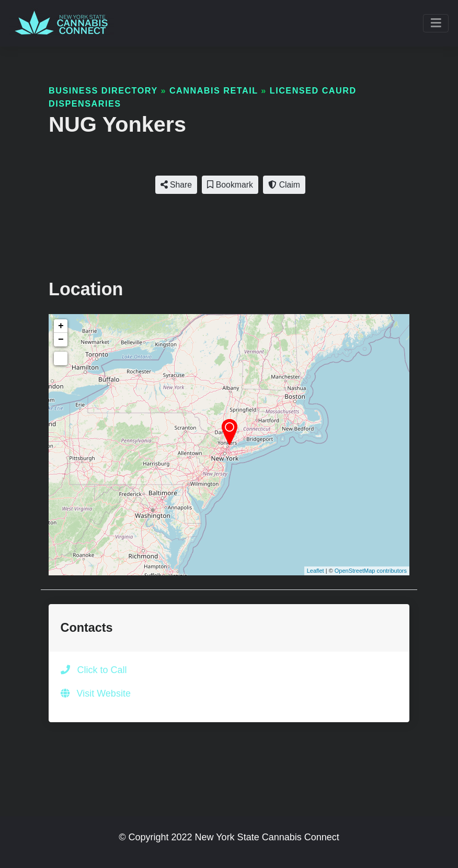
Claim (284, 185)
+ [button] (61, 326)
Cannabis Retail (214, 90)
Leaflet (316, 571)
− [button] (61, 340)
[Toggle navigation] (436, 23)
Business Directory (103, 90)
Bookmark (230, 185)
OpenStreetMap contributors (371, 571)
